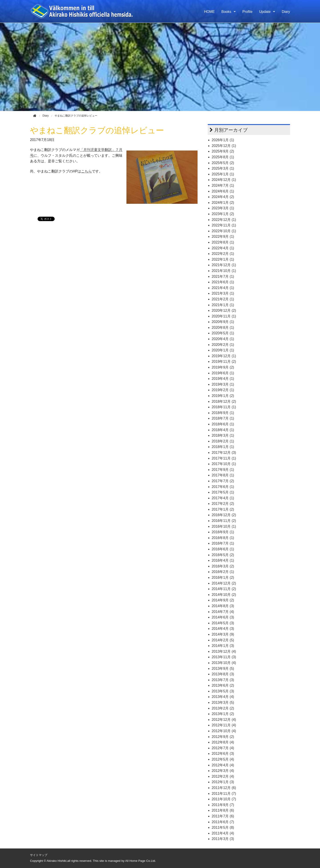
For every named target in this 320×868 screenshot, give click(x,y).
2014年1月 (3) (223, 646)
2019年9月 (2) (223, 367)
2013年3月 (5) (223, 703)
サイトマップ (39, 855)
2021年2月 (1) (223, 299)
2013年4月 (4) (223, 697)
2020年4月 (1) (223, 339)
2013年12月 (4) (224, 651)
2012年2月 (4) (223, 776)
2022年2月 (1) (223, 254)
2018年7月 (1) (223, 418)
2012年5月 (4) (223, 759)
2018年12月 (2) (224, 401)
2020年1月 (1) (223, 350)
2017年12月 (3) (224, 453)
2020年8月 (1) (223, 328)
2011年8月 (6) (223, 810)
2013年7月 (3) (223, 680)
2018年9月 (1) (223, 413)
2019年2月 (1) (223, 390)
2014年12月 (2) (224, 583)
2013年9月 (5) (223, 669)
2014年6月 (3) (223, 617)
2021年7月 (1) (223, 276)
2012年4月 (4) (223, 765)
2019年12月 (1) (224, 356)
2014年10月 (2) (224, 595)
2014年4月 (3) (223, 629)
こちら (86, 171)
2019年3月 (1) (223, 384)
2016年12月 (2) (224, 515)
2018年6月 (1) (223, 424)
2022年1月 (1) (223, 259)
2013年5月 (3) (223, 691)
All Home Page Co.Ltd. (140, 861)
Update (265, 12)
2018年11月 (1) (224, 407)
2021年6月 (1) (223, 282)
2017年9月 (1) (223, 470)
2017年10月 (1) (224, 464)
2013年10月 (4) (224, 663)
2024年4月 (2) (223, 197)
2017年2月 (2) (223, 504)
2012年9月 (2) (223, 737)
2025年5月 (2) (223, 163)
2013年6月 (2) (223, 685)
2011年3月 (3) (223, 839)
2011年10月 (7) (224, 799)
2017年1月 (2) (223, 509)
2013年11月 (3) (224, 657)
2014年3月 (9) (223, 634)
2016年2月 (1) (223, 572)
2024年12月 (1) (224, 180)
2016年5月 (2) (223, 555)
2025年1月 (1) (223, 174)
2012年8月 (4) (223, 742)
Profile (247, 12)
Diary (286, 12)
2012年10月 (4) (224, 731)
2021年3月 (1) (223, 293)
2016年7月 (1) (223, 543)
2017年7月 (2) (223, 481)
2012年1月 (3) (223, 782)
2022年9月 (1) (223, 237)
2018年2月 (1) (223, 441)
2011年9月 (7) (223, 805)
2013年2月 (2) (223, 708)
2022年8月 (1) (223, 242)
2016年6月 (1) (223, 549)
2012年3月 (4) (223, 771)
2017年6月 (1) (223, 487)
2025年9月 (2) (223, 151)
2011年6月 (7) (223, 822)
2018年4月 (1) (223, 430)
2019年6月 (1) (223, 373)
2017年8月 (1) (223, 475)
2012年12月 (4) (224, 720)
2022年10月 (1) (224, 231)
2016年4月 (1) (223, 560)
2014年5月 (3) (223, 623)
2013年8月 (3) (223, 674)
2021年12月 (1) (224, 265)
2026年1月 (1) (223, 140)
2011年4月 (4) (223, 833)
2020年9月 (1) (223, 322)
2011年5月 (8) (223, 827)
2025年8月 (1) (223, 157)
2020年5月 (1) (223, 333)
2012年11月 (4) (224, 725)
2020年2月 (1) (223, 345)
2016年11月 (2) (224, 521)
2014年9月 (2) (223, 600)
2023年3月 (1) (223, 208)
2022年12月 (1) (224, 220)
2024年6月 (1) (223, 191)
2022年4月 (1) (223, 248)
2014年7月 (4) (223, 612)
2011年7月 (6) (223, 816)
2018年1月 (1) (223, 447)
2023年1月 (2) (223, 214)
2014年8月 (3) (223, 606)
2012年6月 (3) (223, 754)
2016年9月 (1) (223, 532)
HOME (209, 12)
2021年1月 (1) (223, 305)
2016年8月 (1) (223, 538)
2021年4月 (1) (223, 288)
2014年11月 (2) (224, 589)
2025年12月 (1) (224, 146)
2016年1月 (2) (223, 578)
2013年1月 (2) (223, 714)
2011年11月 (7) (224, 794)
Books (226, 12)
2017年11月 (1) (224, 458)
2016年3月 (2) (223, 566)
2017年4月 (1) (223, 498)
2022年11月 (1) (224, 225)
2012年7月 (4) (223, 748)
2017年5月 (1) (223, 492)
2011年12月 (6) (224, 788)
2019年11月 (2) (224, 362)
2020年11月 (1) (224, 316)
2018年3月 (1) (223, 435)
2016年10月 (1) (224, 526)
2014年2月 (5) (223, 640)
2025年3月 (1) (223, 168)
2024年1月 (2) (223, 203)
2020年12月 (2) (224, 310)
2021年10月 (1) (224, 271)
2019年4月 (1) (223, 379)
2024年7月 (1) (223, 185)
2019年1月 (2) (223, 396)
